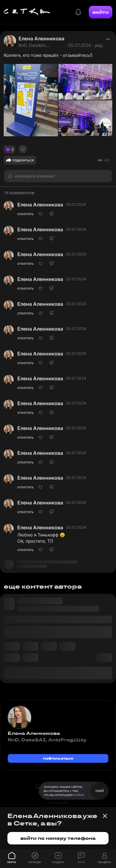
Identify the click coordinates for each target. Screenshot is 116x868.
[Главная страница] (27, 12)
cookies (79, 795)
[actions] (108, 39)
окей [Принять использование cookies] (99, 791)
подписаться (58, 758)
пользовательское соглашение (58, 800)
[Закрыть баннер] (105, 816)
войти (101, 12)
